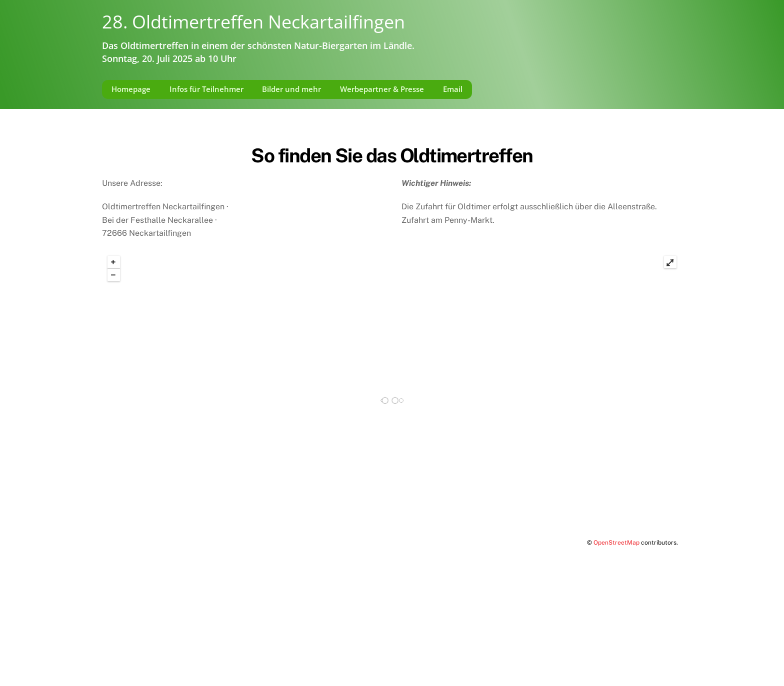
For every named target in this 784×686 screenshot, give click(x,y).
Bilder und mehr (291, 89)
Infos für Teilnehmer (206, 89)
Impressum (123, 649)
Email (453, 89)
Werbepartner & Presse (382, 89)
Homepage (131, 89)
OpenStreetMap (616, 543)
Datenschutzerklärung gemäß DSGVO (220, 649)
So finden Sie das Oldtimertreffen (392, 156)
